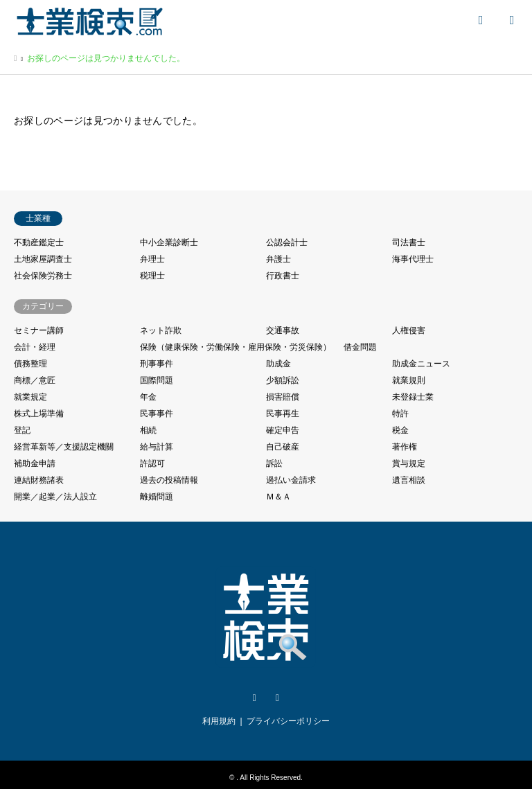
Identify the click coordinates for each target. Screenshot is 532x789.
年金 (148, 397)
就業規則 (409, 380)
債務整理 (30, 364)
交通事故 (283, 330)
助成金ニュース (421, 364)
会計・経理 (35, 347)
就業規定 (30, 397)
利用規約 (219, 721)
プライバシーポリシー (288, 721)
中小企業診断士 (169, 242)
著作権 (405, 447)
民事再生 (283, 414)
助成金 (278, 364)
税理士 (152, 276)
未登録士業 (413, 397)
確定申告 (283, 430)
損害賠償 (283, 397)
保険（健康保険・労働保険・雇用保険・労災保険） (236, 347)
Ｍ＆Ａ (278, 497)
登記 (22, 430)
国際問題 (157, 380)
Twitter (254, 698)
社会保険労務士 (43, 276)
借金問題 (360, 347)
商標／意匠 (35, 380)
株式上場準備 (39, 414)
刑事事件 (157, 364)
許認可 (152, 463)
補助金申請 (35, 463)
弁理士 (152, 259)
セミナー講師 (39, 330)
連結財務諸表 (39, 480)
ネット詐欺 (161, 330)
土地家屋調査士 (43, 259)
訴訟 (274, 463)
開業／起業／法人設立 (55, 497)
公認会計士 (287, 242)
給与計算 (157, 447)
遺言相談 (409, 480)
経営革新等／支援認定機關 (64, 447)
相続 (148, 430)
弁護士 (278, 259)
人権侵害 (409, 330)
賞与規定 (409, 463)
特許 (400, 414)
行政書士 (283, 276)
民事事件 (157, 414)
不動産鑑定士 (39, 242)
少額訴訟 (283, 380)
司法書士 (409, 242)
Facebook (278, 698)
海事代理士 (413, 259)
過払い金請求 (291, 480)
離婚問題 (157, 497)
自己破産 (283, 447)
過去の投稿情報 (169, 480)
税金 (400, 430)
